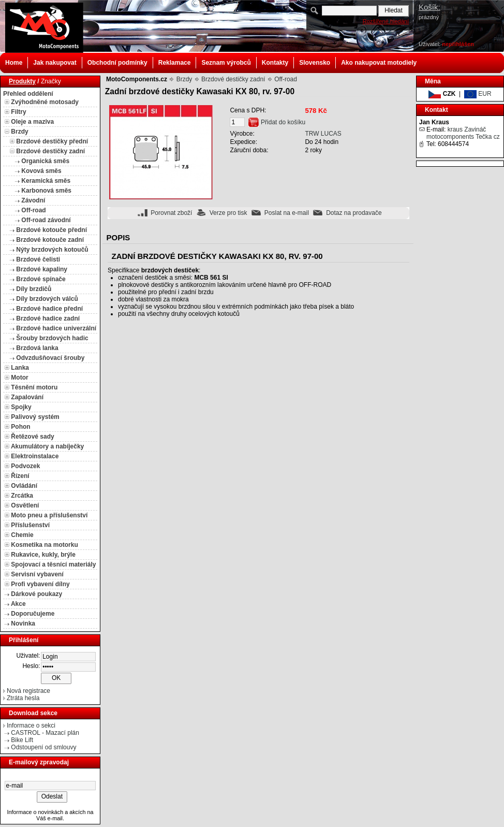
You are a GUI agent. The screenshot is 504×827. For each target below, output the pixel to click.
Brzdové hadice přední (49, 309)
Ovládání (24, 486)
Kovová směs (41, 171)
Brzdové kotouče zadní (50, 240)
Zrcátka (22, 496)
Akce (18, 604)
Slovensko (315, 63)
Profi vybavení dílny (40, 584)
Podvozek (25, 466)
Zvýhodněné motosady (45, 102)
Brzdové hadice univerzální (56, 328)
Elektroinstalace (35, 456)
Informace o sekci (31, 726)
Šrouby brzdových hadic (52, 338)
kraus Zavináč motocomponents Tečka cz (463, 133)
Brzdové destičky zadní (50, 151)
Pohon (20, 427)
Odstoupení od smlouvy (43, 747)
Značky (51, 81)
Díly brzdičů (34, 289)
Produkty (22, 81)
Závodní (33, 200)
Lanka (20, 368)
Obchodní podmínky (117, 63)
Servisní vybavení (37, 574)
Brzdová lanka (37, 348)
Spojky (21, 407)
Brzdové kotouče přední (51, 230)
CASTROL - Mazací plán (45, 733)
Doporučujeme (33, 614)
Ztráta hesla (23, 698)
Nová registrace (28, 691)
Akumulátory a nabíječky (47, 446)
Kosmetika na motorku (44, 545)
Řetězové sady (32, 437)
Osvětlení (25, 505)
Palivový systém (35, 417)
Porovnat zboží (171, 213)
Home (14, 63)
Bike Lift (22, 740)
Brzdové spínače (41, 279)
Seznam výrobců (226, 63)
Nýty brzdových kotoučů (52, 250)
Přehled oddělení (28, 94)
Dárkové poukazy (36, 594)
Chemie (22, 535)
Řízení (20, 476)
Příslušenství (30, 525)
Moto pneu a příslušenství (49, 515)
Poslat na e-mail (287, 213)
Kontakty (275, 63)
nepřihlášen (458, 44)
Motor (19, 378)
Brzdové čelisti (38, 259)
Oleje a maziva (32, 122)
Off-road (33, 210)
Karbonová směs (46, 191)
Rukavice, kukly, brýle (43, 555)
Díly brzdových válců (47, 299)
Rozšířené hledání (386, 21)
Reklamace (175, 63)
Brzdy (19, 132)
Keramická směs (46, 181)
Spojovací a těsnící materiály (53, 564)
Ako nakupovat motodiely (379, 63)
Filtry (18, 112)
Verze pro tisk (228, 213)
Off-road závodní (46, 220)
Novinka (23, 623)
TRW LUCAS (323, 134)
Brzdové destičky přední (52, 141)
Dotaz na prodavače (354, 213)
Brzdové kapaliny (42, 269)
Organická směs (45, 161)
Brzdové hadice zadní (48, 318)
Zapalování (27, 397)
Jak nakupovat (55, 63)
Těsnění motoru (34, 387)
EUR (478, 94)
